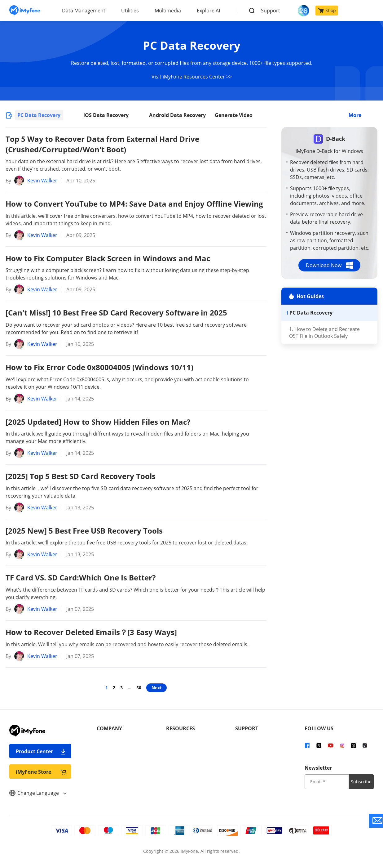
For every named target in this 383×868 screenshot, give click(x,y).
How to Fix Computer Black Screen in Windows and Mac (108, 258)
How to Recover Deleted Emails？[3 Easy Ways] (91, 632)
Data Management (84, 11)
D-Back (336, 139)
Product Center (41, 751)
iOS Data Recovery (106, 115)
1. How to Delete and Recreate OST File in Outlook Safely (324, 333)
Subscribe (361, 782)
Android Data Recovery (177, 115)
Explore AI (208, 11)
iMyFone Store (41, 772)
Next (157, 688)
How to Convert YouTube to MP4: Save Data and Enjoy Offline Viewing (134, 204)
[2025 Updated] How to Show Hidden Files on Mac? (98, 422)
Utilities (130, 11)
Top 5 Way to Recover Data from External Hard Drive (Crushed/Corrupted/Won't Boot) (102, 144)
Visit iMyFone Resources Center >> (192, 77)
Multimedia (168, 11)
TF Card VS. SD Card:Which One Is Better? (81, 577)
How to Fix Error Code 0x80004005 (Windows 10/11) (99, 367)
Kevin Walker (42, 181)
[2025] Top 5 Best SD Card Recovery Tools (81, 476)
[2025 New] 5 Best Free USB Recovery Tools (84, 531)
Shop (327, 10)
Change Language (38, 793)
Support (271, 11)
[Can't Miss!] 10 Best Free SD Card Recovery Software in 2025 (116, 313)
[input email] (327, 782)
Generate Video (234, 115)
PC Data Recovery (39, 115)
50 (139, 688)
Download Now (330, 265)
